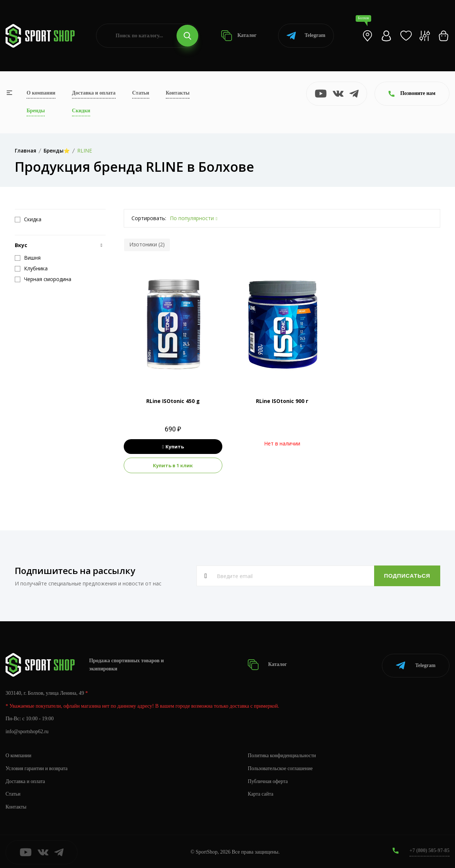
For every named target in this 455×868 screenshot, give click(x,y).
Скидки (81, 111)
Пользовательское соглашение (281, 767)
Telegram (306, 36)
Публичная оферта (268, 780)
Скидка (28, 219)
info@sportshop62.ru (28, 730)
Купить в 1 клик (173, 465)
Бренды (36, 111)
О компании (41, 93)
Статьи (141, 93)
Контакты (178, 93)
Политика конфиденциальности (283, 754)
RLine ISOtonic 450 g (173, 401)
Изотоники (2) (147, 244)
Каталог (239, 36)
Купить (173, 447)
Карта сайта (261, 793)
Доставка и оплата (94, 93)
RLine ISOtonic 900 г (282, 401)
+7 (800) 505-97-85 (429, 849)
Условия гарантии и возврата (37, 767)
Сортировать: (149, 218)
